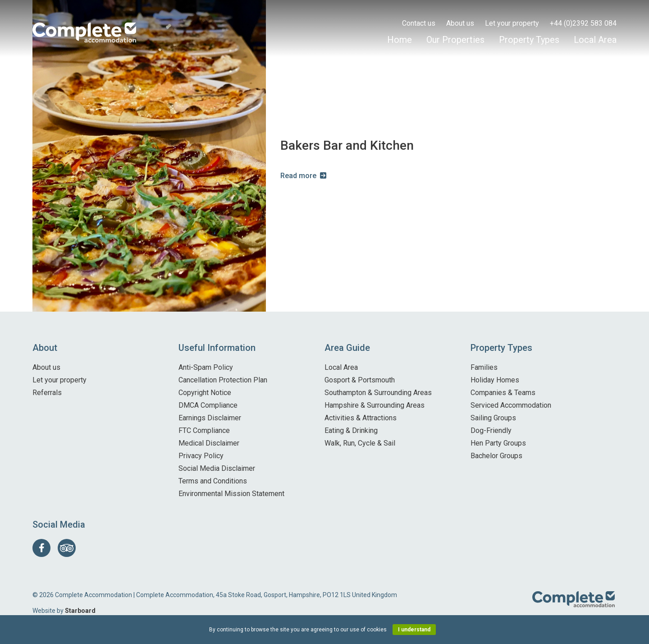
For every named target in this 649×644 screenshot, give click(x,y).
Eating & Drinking (351, 430)
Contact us (419, 23)
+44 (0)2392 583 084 (583, 23)
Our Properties (455, 40)
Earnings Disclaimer (210, 418)
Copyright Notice (205, 393)
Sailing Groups (493, 418)
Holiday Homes (495, 380)
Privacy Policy (201, 456)
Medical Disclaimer (209, 443)
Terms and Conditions (213, 481)
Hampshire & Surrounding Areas (375, 405)
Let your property (512, 23)
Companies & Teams (503, 393)
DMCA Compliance (208, 405)
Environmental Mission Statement (231, 494)
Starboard (80, 611)
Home (400, 40)
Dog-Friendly (491, 430)
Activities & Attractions (361, 418)
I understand (414, 630)
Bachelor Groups (496, 456)
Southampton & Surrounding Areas (378, 393)
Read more (298, 176)
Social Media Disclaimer (217, 468)
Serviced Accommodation (511, 405)
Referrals (47, 393)
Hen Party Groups (498, 443)
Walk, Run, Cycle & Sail (360, 443)
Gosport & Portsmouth (360, 380)
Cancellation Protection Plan (223, 380)
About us (460, 23)
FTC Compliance (204, 430)
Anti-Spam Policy (206, 367)
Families (484, 367)
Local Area (595, 40)
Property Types (529, 40)
